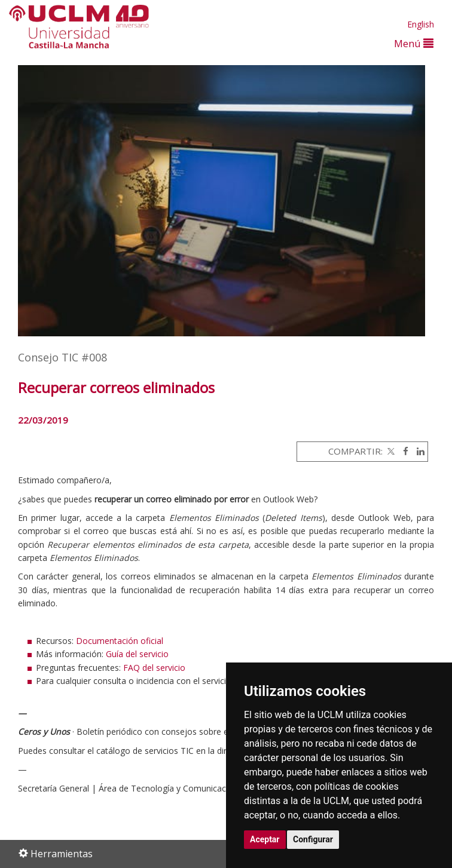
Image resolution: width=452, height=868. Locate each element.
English (421, 24)
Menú (414, 43)
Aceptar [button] (265, 839)
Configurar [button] (313, 839)
